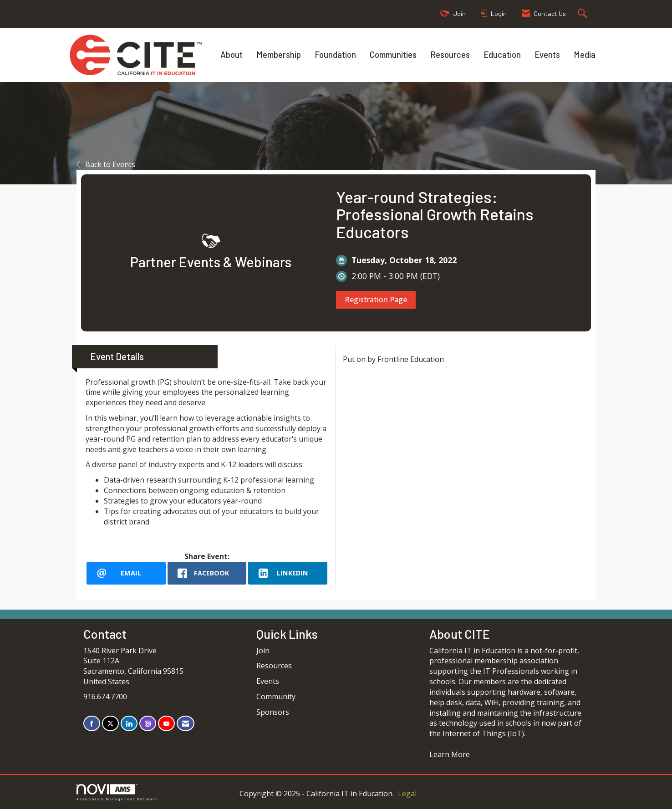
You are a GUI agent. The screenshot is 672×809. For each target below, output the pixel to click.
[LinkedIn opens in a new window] (288, 573)
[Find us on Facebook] (92, 724)
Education (502, 54)
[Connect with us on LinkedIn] (129, 724)
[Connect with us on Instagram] (148, 724)
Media (585, 54)
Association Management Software (117, 792)
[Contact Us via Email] (186, 724)
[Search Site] (583, 14)
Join (263, 651)
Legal (407, 794)
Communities (393, 54)
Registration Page (376, 300)
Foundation (335, 54)
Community (276, 697)
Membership (279, 54)
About (232, 54)
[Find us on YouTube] (166, 724)
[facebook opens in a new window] (207, 573)
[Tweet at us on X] (110, 724)
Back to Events (106, 164)
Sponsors (273, 712)
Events (547, 54)
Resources (450, 54)
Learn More (450, 754)
